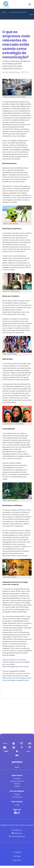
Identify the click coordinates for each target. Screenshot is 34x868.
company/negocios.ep (17, 836)
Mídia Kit (17, 784)
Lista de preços (17, 797)
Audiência (17, 786)
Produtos (17, 794)
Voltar (31, 15)
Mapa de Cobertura (17, 781)
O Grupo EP (17, 778)
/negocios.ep (17, 830)
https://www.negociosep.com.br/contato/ (16, 667)
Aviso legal (17, 856)
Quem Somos (17, 860)
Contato (17, 805)
